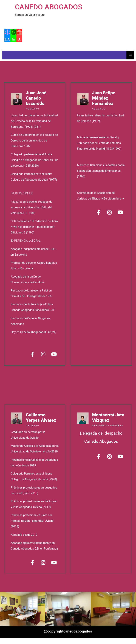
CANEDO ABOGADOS (49, 7)
